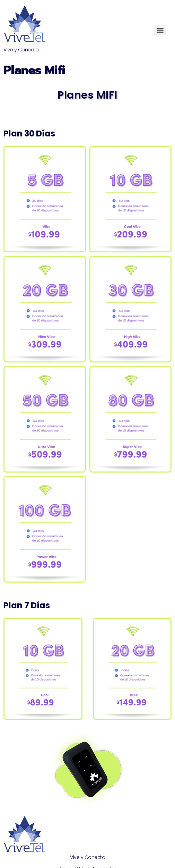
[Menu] (160, 30)
